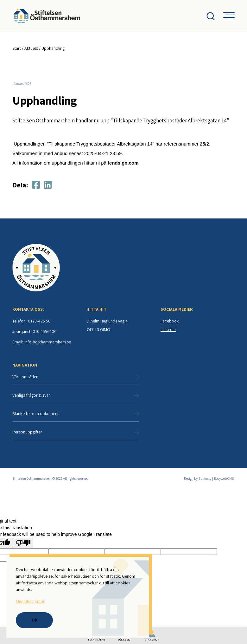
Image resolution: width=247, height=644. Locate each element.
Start (17, 48)
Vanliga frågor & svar (76, 396)
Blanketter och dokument (76, 414)
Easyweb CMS (224, 479)
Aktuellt (31, 48)
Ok (34, 620)
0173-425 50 (39, 322)
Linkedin (168, 330)
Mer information (30, 601)
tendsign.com (123, 163)
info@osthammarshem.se (48, 342)
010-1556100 (45, 332)
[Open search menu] (215, 16)
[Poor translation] (23, 544)
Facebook (170, 322)
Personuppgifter (76, 433)
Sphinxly (205, 479)
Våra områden (76, 377)
